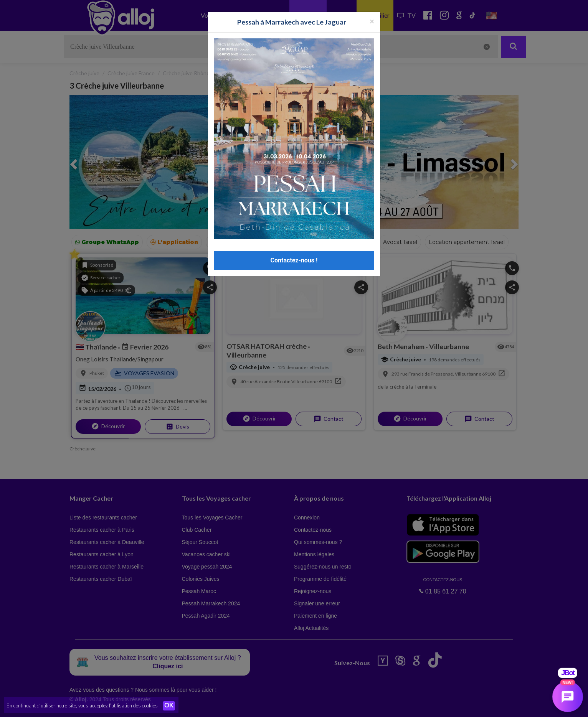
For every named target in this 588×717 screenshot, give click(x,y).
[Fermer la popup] (372, 21)
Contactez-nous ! (294, 260)
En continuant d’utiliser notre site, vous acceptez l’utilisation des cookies (82, 705)
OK (169, 706)
